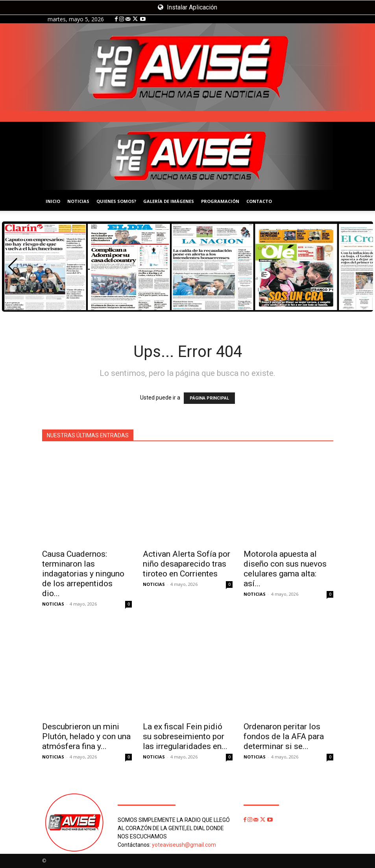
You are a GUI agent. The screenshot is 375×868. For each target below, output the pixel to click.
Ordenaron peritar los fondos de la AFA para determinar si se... (284, 736)
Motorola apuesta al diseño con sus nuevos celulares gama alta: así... (285, 569)
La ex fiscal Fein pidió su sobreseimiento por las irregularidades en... (185, 736)
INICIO (53, 201)
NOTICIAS (78, 201)
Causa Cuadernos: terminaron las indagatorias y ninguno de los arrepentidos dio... (83, 574)
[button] (13, 267)
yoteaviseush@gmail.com (184, 845)
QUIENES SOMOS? (116, 201)
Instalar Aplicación (187, 7)
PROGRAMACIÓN (220, 201)
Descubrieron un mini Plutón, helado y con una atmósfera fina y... (86, 736)
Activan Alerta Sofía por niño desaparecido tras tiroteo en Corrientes (187, 564)
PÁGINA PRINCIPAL (209, 398)
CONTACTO (259, 201)
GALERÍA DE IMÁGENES (169, 201)
